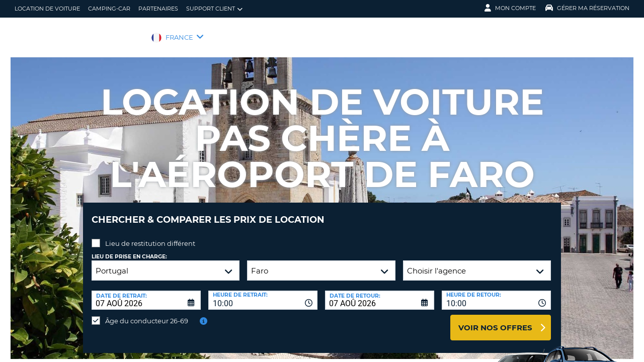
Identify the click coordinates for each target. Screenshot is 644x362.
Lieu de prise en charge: (129, 249)
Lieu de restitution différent (150, 236)
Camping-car (109, 9)
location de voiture (47, 9)
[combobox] (263, 293)
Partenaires (158, 9)
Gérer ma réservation (587, 8)
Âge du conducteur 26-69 (147, 313)
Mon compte (510, 8)
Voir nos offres (495, 320)
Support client (214, 9)
